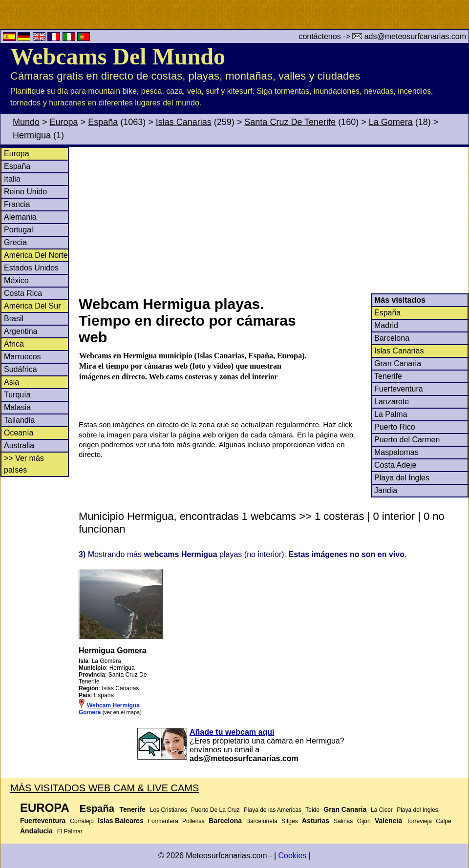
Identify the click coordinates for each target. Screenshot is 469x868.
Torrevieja (419, 821)
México (16, 280)
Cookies (292, 856)
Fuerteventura (399, 389)
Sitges (289, 821)
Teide (312, 810)
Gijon (364, 821)
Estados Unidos (31, 268)
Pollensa (193, 821)
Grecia (15, 242)
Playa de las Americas (273, 810)
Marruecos (22, 357)
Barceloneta (262, 821)
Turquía (17, 395)
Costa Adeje (395, 465)
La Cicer (382, 810)
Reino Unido (25, 192)
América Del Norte (36, 255)
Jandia (386, 490)
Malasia (17, 407)
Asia (11, 382)
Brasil (14, 319)
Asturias (316, 821)
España (103, 122)
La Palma (391, 414)
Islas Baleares (120, 821)
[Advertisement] (273, 220)
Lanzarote (392, 402)
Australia (19, 445)
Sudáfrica (21, 369)
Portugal (19, 230)
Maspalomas (396, 452)
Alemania (20, 217)
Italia (12, 179)
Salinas (343, 821)
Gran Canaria (398, 363)
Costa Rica (23, 293)
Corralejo (82, 821)
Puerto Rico (395, 427)
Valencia (388, 821)
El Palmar (70, 831)
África (14, 344)
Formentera (163, 821)
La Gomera (391, 122)
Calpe (443, 821)
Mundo (26, 122)
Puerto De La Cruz (215, 810)
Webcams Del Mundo (118, 56)
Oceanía (19, 433)
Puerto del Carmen (407, 440)
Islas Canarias (184, 122)
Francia (17, 204)
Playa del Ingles (402, 478)
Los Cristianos (169, 810)
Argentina (21, 331)
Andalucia (36, 831)
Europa (64, 122)
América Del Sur (32, 306)
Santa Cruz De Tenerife (290, 122)
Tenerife (388, 376)
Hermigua (32, 135)
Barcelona (392, 338)
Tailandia (19, 420)
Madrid (386, 325)
